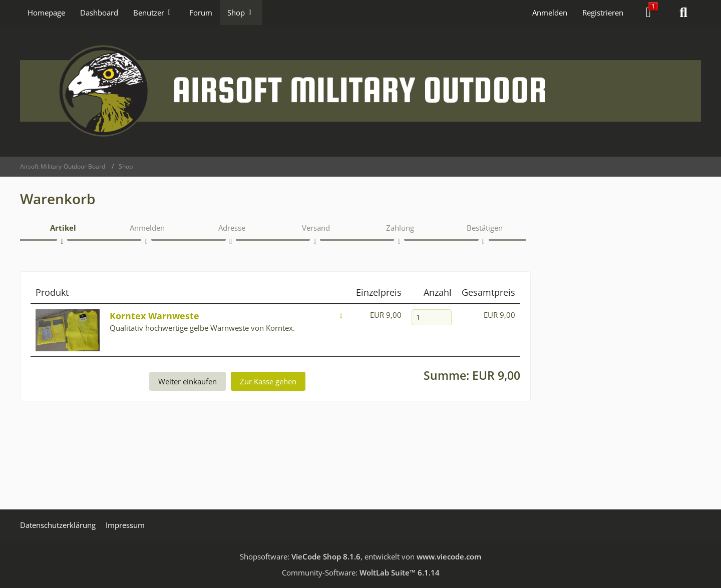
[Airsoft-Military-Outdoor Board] (360, 91)
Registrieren (603, 13)
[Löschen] (341, 315)
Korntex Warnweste (154, 316)
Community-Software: (361, 572)
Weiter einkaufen (188, 381)
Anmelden (550, 13)
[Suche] (683, 13)
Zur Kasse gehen (268, 381)
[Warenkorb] (648, 13)
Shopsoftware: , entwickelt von (360, 556)
